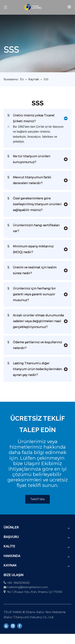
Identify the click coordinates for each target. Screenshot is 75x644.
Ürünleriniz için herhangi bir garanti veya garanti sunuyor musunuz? (32, 294)
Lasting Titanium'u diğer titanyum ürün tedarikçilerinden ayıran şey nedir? (35, 369)
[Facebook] (20, 626)
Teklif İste (37, 499)
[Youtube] (6, 626)
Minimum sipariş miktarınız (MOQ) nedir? (31, 249)
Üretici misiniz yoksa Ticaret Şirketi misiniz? (31, 118)
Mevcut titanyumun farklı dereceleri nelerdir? (29, 180)
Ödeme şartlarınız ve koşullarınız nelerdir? (35, 345)
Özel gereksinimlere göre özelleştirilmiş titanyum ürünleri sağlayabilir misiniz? (35, 204)
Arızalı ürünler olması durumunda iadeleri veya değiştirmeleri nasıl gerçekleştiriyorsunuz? (36, 321)
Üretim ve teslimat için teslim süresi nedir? (32, 270)
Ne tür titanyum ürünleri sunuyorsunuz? (29, 159)
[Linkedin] (13, 626)
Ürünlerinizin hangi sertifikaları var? (34, 228)
